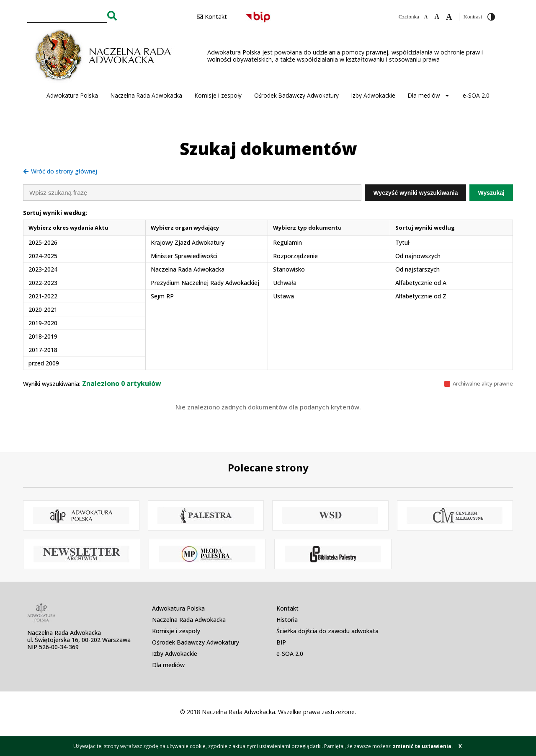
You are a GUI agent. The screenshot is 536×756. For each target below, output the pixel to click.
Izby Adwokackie (373, 95)
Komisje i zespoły (218, 95)
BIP (281, 642)
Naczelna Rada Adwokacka (146, 95)
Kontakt (287, 608)
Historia (287, 620)
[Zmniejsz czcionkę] (426, 17)
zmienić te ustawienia (422, 746)
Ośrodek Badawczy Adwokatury (296, 95)
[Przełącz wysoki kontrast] (491, 17)
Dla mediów (429, 96)
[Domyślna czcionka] (437, 17)
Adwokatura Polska (72, 95)
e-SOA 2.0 (476, 95)
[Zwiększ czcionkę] (449, 17)
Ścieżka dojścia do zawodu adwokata (327, 631)
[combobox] (67, 16)
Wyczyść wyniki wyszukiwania (415, 193)
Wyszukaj (491, 193)
